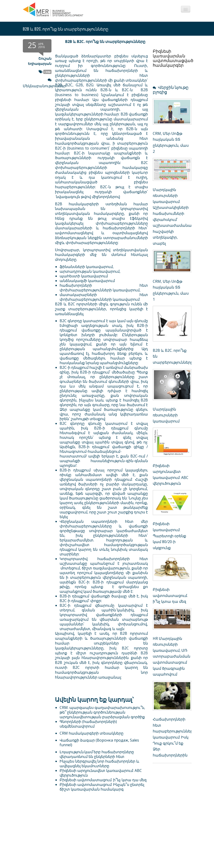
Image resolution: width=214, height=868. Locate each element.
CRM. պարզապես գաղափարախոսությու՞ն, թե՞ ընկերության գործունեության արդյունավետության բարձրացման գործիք (102, 712)
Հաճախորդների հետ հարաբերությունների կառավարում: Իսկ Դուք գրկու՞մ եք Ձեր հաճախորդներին (174, 737)
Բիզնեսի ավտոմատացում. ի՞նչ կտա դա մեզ (103, 780)
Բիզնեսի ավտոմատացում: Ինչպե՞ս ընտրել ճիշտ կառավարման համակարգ (102, 787)
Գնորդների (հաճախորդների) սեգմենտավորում (88, 724)
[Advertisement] (85, 833)
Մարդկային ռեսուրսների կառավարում (166, 415)
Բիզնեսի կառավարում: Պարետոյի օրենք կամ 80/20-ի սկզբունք (169, 536)
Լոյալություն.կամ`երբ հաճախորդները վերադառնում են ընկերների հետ (97, 754)
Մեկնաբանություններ (44, 86)
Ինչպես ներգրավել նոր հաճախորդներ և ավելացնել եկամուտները (99, 763)
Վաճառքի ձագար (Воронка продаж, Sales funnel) (99, 743)
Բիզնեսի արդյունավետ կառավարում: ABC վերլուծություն (101, 773)
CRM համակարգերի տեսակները (92, 733)
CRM (47, 72)
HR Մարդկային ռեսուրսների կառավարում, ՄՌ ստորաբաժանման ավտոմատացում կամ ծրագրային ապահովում (172, 656)
